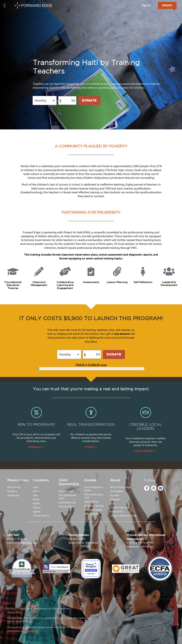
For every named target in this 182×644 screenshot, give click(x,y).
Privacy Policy (15, 612)
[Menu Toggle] (5, 5)
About (115, 480)
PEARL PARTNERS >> (146, 451)
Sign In (146, 5)
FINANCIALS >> (36, 447)
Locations (41, 480)
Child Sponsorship (69, 482)
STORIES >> (91, 447)
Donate (90, 480)
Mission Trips (18, 480)
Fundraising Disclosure (20, 631)
